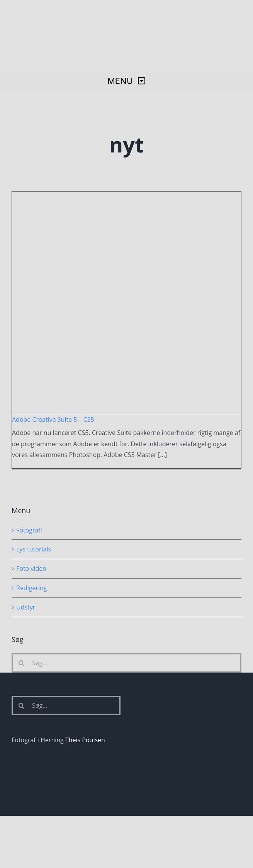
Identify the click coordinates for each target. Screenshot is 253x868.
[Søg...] (126, 663)
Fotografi (29, 530)
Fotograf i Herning (38, 740)
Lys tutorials (34, 549)
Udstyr (26, 607)
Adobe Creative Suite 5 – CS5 (53, 419)
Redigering (31, 588)
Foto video (31, 568)
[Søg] (21, 663)
